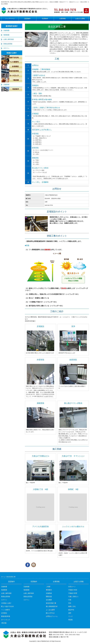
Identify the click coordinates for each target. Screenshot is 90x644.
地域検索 (6, 35)
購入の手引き (50, 613)
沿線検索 (6, 30)
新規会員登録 (8, 44)
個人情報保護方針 (52, 606)
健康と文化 (72, 606)
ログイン (6, 48)
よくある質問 (50, 610)
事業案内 (49, 590)
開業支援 (49, 597)
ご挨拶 (48, 587)
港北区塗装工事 (51, 603)
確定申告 (71, 610)
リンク (70, 616)
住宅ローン (72, 587)
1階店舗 (4, 623)
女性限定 (4, 613)
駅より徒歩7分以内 (7, 606)
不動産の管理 (73, 593)
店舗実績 (6, 84)
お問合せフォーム (52, 616)
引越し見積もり (73, 597)
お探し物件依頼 (9, 39)
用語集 (70, 620)
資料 (70, 613)
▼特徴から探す (6, 603)
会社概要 (49, 600)
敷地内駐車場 (6, 616)
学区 (70, 603)
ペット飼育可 (6, 610)
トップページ (10, 19)
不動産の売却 (73, 590)
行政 (70, 600)
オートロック (6, 620)
